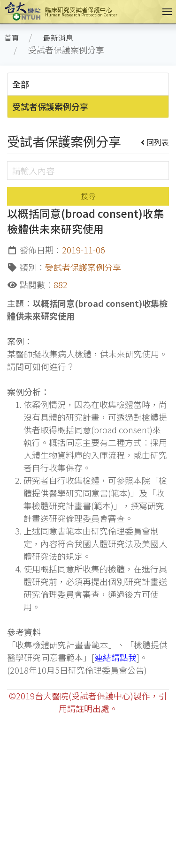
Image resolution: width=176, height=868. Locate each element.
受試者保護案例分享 (50, 106)
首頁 (12, 38)
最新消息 (58, 38)
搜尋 (88, 196)
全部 (21, 84)
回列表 (155, 142)
